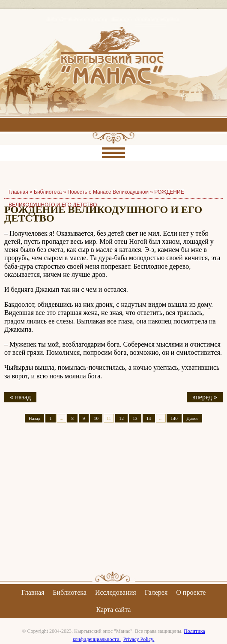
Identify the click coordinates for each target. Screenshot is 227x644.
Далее (193, 418)
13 (135, 418)
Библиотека (48, 192)
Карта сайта (114, 610)
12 (121, 418)
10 (96, 418)
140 (174, 418)
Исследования (116, 592)
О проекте (191, 592)
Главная (33, 592)
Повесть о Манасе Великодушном (108, 192)
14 (149, 418)
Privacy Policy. (139, 639)
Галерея (156, 592)
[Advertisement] (113, 504)
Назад (35, 418)
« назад (20, 397)
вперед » (205, 397)
